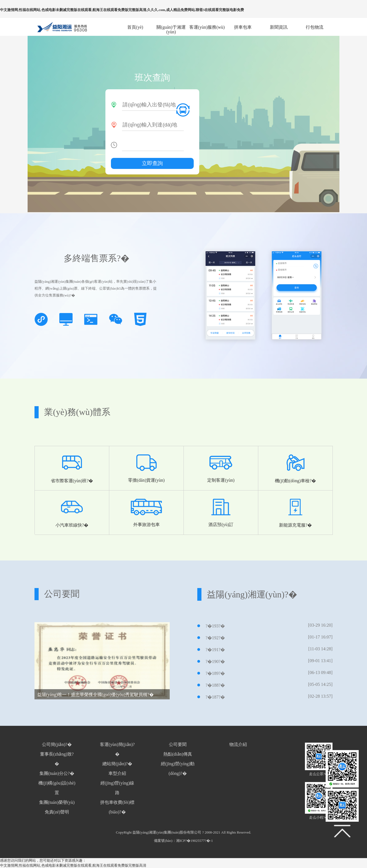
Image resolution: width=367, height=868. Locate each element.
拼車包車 (243, 27)
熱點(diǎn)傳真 (178, 754)
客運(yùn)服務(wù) (207, 27)
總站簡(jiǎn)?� (117, 764)
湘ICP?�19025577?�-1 (195, 841)
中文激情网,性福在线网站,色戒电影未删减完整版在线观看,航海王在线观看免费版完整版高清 (73, 865)
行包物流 (315, 27)
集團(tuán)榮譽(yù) (57, 802)
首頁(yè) (135, 27)
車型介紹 (117, 773)
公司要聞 (178, 744)
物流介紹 (238, 744)
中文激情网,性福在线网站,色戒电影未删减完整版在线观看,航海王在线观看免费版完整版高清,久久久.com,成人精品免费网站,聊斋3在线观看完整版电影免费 (122, 10)
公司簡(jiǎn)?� (57, 744)
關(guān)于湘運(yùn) (171, 27)
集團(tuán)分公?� (57, 773)
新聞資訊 (279, 27)
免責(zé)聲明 (57, 812)
